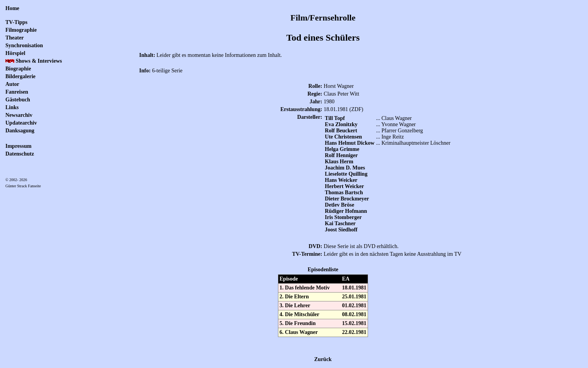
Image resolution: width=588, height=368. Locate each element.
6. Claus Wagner (299, 332)
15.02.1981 (354, 323)
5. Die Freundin (297, 323)
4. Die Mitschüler (299, 314)
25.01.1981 (354, 297)
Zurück (323, 359)
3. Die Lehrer (295, 306)
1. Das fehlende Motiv (305, 288)
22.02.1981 (354, 332)
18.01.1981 (354, 288)
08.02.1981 (354, 314)
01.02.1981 (354, 306)
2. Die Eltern (294, 297)
